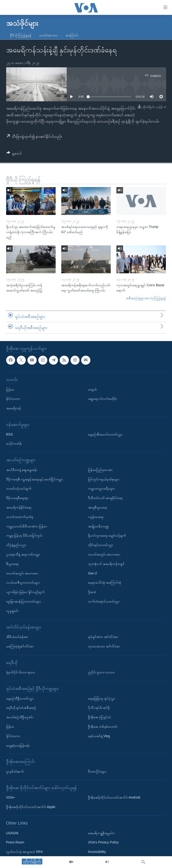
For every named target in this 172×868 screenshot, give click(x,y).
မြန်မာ (10, 389)
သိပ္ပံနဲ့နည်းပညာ (16, 545)
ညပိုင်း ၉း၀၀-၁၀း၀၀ (101, 672)
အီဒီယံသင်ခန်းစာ (17, 637)
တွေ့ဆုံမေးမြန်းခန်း (18, 745)
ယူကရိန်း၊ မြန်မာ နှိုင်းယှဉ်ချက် (26, 592)
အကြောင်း (72, 35)
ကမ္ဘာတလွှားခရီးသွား (101, 488)
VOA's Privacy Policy (103, 842)
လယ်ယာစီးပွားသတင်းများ (23, 582)
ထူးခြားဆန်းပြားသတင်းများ (24, 601)
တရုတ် (92, 389)
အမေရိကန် (13, 408)
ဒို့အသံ (92, 592)
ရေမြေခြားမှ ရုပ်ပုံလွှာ (102, 698)
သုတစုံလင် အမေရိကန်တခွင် (106, 564)
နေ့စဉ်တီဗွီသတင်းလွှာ (20, 698)
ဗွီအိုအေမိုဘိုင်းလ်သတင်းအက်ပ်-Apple (31, 807)
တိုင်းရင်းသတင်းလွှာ (101, 545)
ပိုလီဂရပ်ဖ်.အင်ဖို (99, 708)
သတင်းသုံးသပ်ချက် (19, 488)
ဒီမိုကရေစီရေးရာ (17, 498)
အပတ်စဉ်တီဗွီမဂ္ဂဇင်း (20, 717)
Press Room (15, 842)
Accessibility (97, 852)
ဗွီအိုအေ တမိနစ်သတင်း (103, 727)
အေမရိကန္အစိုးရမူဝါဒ (101, 833)
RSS (10, 434)
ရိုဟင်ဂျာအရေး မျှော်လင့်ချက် (107, 535)
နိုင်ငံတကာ (13, 399)
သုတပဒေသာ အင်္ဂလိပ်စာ (104, 646)
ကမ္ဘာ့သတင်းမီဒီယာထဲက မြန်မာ (27, 526)
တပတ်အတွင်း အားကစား (22, 573)
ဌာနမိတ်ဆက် (15, 771)
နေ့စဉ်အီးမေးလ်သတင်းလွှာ (105, 434)
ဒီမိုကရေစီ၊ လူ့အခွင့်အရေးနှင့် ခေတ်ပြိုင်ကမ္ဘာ (35, 479)
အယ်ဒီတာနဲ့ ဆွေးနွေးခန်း (22, 470)
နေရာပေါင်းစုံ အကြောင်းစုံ (105, 582)
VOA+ (11, 797)
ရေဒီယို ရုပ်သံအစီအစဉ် (21, 708)
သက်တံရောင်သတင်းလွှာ (104, 601)
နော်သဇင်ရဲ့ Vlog (99, 736)
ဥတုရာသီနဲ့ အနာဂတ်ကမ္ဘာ (23, 554)
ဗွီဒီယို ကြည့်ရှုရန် (21, 35)
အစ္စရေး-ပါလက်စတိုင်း (103, 399)
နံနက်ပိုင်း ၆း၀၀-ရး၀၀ (21, 672)
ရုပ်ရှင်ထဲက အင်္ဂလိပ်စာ (103, 637)
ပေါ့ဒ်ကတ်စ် (14, 444)
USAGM (12, 833)
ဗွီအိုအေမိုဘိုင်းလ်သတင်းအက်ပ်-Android (114, 797)
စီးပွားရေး (12, 564)
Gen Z (93, 573)
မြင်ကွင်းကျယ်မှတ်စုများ (104, 479)
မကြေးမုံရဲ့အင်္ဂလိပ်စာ (20, 646)
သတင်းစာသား (48, 35)
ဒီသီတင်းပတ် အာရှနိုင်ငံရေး (106, 498)
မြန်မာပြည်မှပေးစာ (100, 470)
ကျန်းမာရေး (96, 517)
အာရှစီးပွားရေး (98, 507)
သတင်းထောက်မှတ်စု (20, 517)
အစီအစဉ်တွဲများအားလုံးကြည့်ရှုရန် (146, 298)
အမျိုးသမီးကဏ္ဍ (98, 526)
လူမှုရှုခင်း (12, 611)
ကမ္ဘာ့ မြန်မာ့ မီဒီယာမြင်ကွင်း (24, 535)
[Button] (14, 154)
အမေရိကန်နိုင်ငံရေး (19, 507)
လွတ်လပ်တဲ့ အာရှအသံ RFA (24, 852)
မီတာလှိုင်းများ (97, 771)
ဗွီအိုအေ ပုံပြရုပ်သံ (100, 717)
